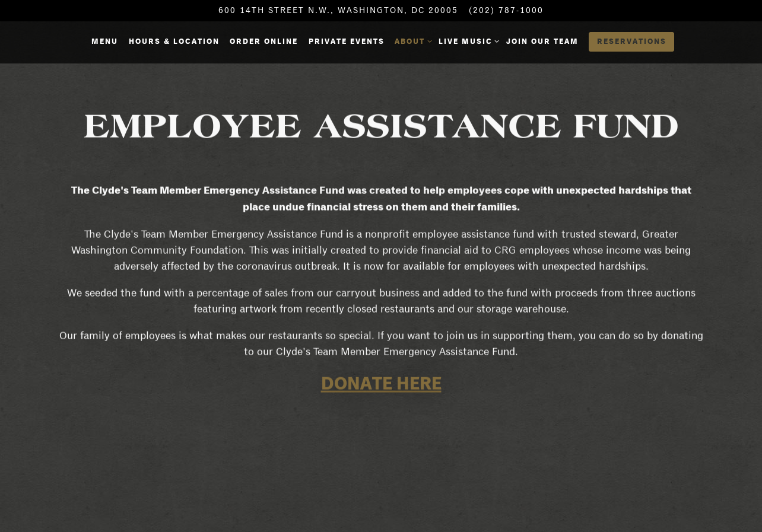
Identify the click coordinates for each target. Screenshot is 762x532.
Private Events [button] (347, 41)
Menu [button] (105, 41)
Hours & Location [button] (174, 41)
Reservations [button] (632, 41)
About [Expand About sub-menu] (411, 41)
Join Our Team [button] (542, 41)
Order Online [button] (264, 41)
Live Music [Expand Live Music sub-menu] (467, 41)
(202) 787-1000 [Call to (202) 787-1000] (506, 10)
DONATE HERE (381, 384)
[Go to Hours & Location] (338, 11)
